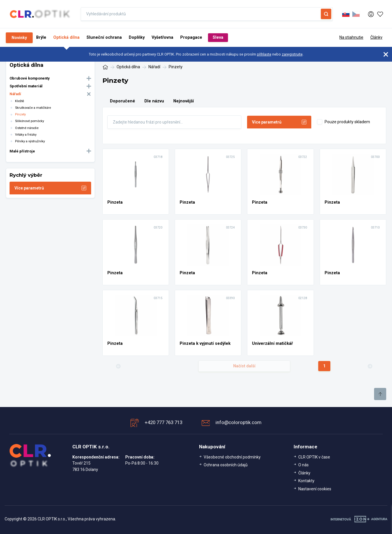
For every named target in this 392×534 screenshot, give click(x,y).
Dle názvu (154, 101)
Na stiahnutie (351, 37)
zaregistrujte (292, 54)
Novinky (19, 38)
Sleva (218, 37)
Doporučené (123, 101)
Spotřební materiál (26, 86)
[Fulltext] (174, 122)
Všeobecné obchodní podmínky (232, 457)
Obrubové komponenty (30, 78)
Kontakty (306, 481)
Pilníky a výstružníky (30, 141)
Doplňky (137, 37)
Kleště (20, 101)
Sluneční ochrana (104, 37)
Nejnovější (184, 101)
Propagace (191, 37)
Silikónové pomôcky (30, 121)
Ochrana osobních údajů (226, 465)
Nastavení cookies (315, 489)
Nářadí (15, 94)
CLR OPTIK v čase (314, 457)
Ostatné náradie (27, 128)
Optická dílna (66, 37)
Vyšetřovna (162, 37)
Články (376, 37)
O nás (303, 465)
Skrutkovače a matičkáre (33, 108)
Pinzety (20, 114)
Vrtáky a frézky (26, 135)
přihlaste (264, 54)
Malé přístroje (22, 151)
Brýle (41, 37)
